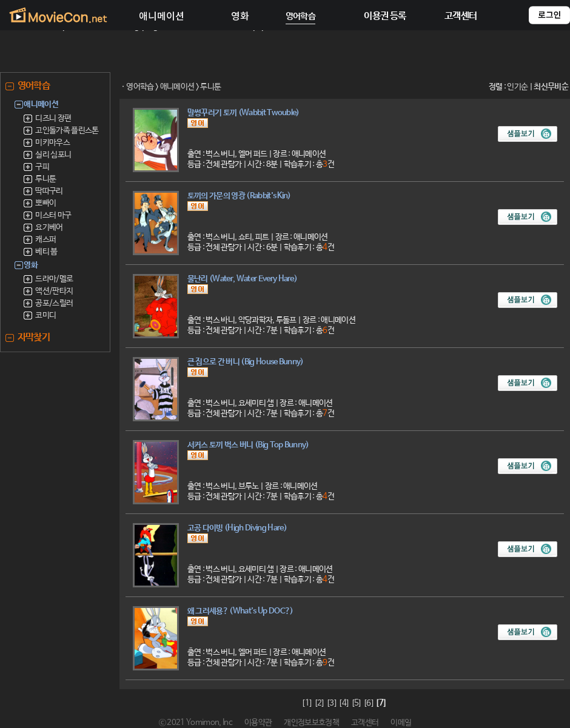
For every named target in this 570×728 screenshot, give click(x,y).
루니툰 (45, 179)
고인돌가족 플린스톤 (67, 131)
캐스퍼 (45, 240)
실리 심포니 (53, 155)
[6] (369, 703)
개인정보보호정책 (311, 723)
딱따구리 (49, 191)
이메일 (401, 723)
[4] (344, 703)
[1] (307, 703)
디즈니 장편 (53, 119)
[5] (357, 703)
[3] (332, 703)
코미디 (45, 316)
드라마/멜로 (54, 279)
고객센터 (365, 723)
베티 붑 (46, 252)
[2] (320, 703)
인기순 (517, 87)
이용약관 (258, 723)
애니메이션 (177, 87)
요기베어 (49, 228)
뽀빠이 (45, 203)
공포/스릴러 (54, 303)
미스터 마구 (53, 215)
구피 (42, 167)
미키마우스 (52, 143)
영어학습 (140, 87)
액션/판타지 (54, 291)
